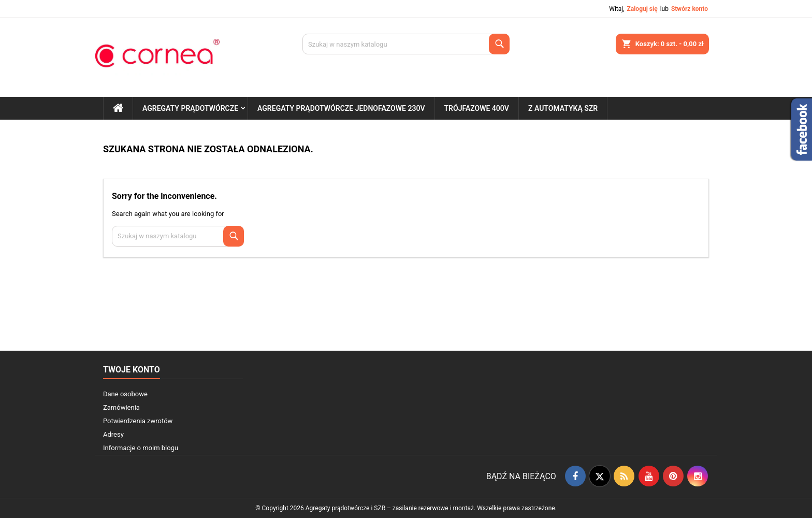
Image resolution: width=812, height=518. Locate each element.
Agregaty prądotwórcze (190, 108)
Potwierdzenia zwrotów (138, 421)
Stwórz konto (690, 9)
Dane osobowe (125, 394)
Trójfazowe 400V (477, 108)
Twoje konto (132, 370)
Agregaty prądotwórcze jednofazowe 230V (341, 108)
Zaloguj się (642, 9)
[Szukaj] (406, 44)
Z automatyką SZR (563, 108)
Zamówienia (121, 407)
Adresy (113, 434)
